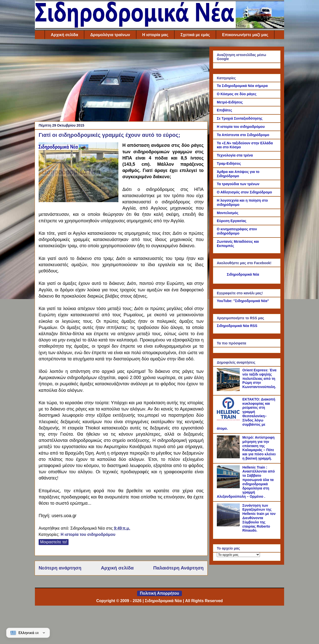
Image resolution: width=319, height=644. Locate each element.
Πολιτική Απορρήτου (159, 593)
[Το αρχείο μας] (238, 555)
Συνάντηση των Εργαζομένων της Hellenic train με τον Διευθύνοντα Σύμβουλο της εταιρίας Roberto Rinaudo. (259, 518)
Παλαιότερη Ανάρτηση (178, 568)
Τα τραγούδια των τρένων (238, 184)
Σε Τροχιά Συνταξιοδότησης (240, 118)
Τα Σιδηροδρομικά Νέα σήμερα (242, 86)
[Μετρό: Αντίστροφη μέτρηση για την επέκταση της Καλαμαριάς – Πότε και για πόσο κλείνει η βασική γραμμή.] (229, 457)
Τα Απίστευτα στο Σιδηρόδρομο (243, 135)
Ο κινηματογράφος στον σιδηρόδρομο (237, 231)
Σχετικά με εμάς (195, 35)
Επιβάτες (224, 110)
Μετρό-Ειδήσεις (230, 102)
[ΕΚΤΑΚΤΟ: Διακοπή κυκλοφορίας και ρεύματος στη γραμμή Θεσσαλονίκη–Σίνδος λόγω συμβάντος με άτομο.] (229, 419)
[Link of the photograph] (79, 173)
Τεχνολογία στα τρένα (235, 155)
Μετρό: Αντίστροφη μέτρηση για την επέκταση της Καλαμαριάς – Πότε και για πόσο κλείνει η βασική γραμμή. (259, 448)
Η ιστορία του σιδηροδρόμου (88, 534)
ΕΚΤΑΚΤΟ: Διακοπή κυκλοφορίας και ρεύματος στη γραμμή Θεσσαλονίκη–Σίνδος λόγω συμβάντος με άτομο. (246, 414)
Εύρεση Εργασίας (232, 221)
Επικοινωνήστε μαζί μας (245, 35)
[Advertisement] (121, 81)
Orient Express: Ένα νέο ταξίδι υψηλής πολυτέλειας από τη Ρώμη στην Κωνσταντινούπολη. (260, 378)
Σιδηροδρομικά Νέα (243, 274)
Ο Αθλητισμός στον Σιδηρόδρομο (244, 192)
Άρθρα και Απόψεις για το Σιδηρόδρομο (238, 174)
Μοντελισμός (228, 213)
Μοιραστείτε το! (54, 542)
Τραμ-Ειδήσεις (229, 163)
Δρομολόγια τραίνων (110, 35)
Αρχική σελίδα (65, 35)
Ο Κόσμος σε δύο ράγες (237, 94)
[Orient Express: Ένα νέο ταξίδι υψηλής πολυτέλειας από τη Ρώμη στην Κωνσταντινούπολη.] (229, 390)
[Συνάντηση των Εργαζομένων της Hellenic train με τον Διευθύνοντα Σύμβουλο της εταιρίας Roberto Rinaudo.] (229, 525)
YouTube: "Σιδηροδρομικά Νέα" (243, 301)
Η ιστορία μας (155, 35)
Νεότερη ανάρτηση (60, 568)
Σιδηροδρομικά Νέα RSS (237, 326)
